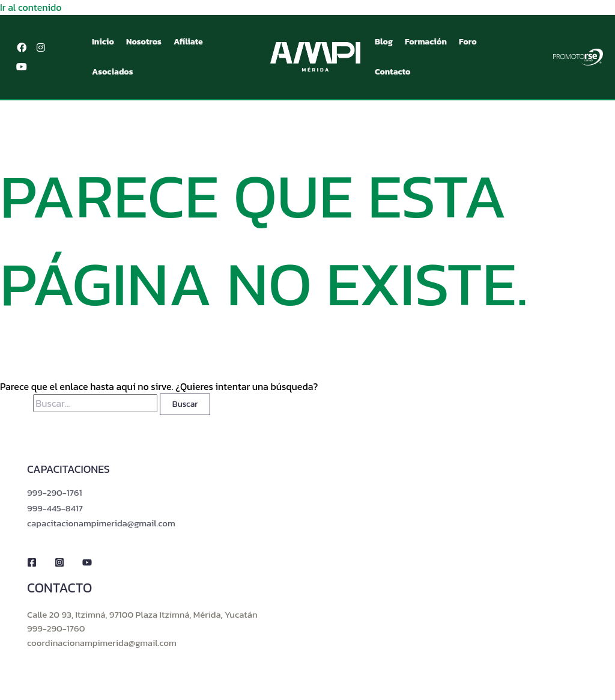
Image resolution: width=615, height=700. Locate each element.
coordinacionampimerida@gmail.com (102, 642)
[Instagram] (59, 563)
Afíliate (188, 41)
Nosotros (144, 41)
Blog (384, 41)
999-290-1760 (56, 628)
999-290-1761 (54, 492)
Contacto (393, 71)
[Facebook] (32, 563)
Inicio (103, 41)
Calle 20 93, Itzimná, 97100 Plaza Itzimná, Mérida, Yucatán (142, 614)
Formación (426, 41)
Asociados (113, 71)
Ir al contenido (31, 7)
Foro (468, 41)
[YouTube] (87, 563)
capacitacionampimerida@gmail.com (101, 522)
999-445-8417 (55, 507)
